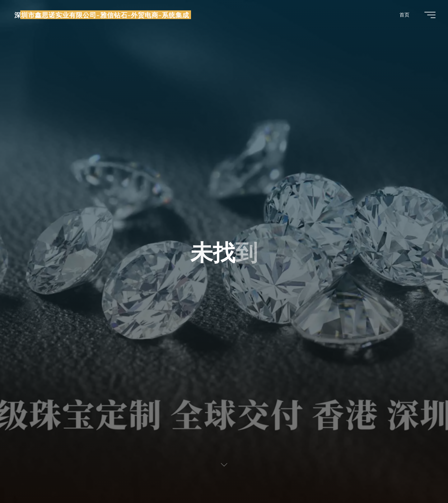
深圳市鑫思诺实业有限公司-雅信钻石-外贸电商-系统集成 (102, 15)
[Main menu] (430, 15)
